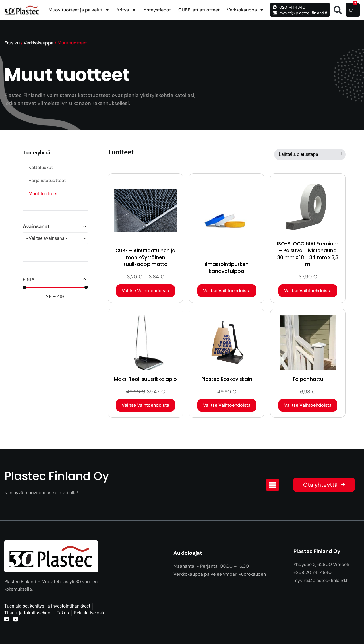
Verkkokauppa (246, 10)
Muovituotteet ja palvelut (79, 10)
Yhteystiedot (157, 10)
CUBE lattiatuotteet (199, 10)
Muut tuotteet (43, 194)
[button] (338, 10)
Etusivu (12, 43)
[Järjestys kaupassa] (310, 154)
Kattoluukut (41, 167)
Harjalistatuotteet (47, 180)
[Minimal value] (55, 287)
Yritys (127, 10)
